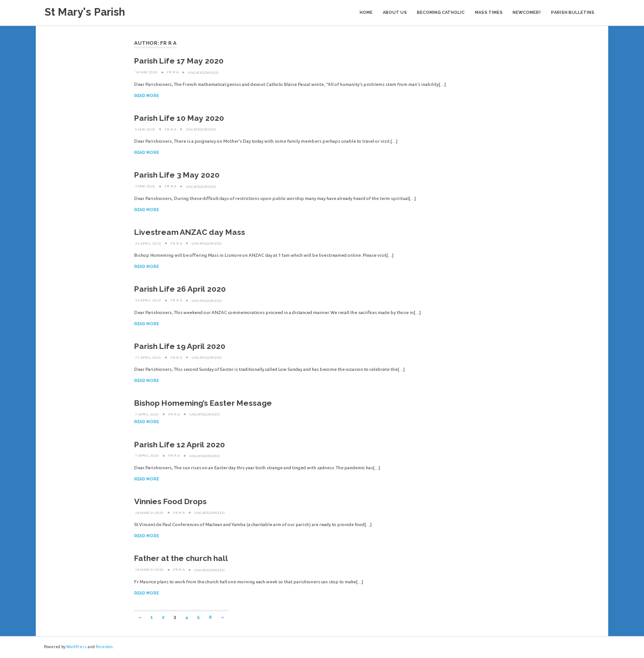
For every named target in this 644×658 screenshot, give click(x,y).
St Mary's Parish (85, 12)
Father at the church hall (181, 558)
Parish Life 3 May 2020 (177, 175)
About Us (395, 12)
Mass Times (489, 12)
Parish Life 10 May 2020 (179, 118)
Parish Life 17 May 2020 (179, 61)
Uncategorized (203, 72)
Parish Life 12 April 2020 (180, 445)
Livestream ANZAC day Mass (190, 232)
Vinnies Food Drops (170, 501)
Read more (146, 96)
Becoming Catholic (441, 12)
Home (366, 12)
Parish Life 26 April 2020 (180, 289)
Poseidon (104, 647)
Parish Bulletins (573, 12)
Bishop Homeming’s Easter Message (203, 403)
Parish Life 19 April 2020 (180, 346)
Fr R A (173, 72)
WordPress (76, 647)
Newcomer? (527, 12)
